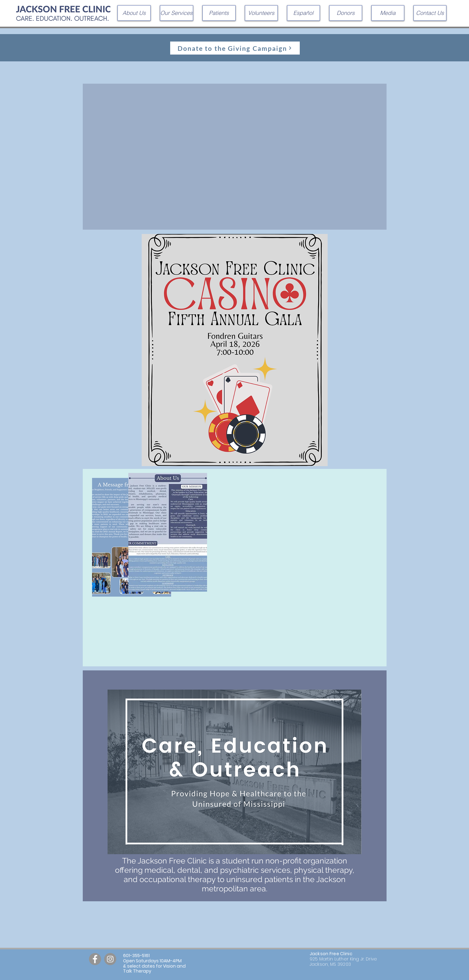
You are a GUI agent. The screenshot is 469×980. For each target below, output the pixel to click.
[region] (235, 568)
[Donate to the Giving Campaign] (235, 48)
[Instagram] (110, 959)
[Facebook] (95, 959)
